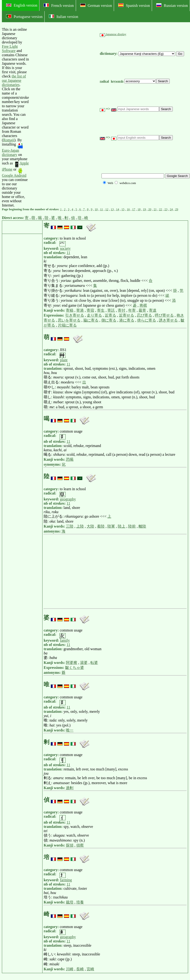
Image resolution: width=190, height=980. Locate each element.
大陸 (90, 526)
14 (117, 209)
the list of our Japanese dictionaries (14, 80)
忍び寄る (144, 315)
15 (123, 209)
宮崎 (90, 969)
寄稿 (70, 310)
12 (107, 209)
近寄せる (127, 315)
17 (134, 209)
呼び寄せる (164, 315)
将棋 (143, 305)
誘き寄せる (168, 320)
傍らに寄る (147, 320)
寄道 (153, 310)
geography (68, 499)
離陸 (142, 526)
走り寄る (94, 315)
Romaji (9, 140)
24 (171, 209)
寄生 (101, 310)
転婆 (94, 663)
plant (64, 360)
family (65, 640)
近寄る (110, 315)
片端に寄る (67, 325)
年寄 (132, 310)
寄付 (122, 310)
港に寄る (127, 320)
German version (96, 5)
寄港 (80, 310)
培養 (80, 902)
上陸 (80, 526)
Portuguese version (24, 17)
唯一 (70, 730)
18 (139, 209)
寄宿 (90, 310)
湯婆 (84, 663)
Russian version (172, 5)
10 (96, 209)
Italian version (63, 17)
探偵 (70, 845)
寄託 (111, 310)
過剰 (70, 788)
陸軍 (111, 526)
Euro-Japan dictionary (12, 150)
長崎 (80, 969)
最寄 (142, 310)
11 (102, 209)
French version (59, 5)
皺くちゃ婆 (75, 668)
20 (150, 209)
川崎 (70, 969)
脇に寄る (91, 320)
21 (155, 209)
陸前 (132, 526)
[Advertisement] (64, 117)
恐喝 (70, 459)
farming (66, 880)
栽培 (70, 902)
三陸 (70, 526)
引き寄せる (75, 315)
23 (166, 209)
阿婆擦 (72, 663)
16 (128, 209)
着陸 (101, 526)
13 (112, 209)
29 (177, 209)
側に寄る (109, 320)
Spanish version (134, 5)
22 (160, 209)
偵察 (80, 845)
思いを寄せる (69, 320)
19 (144, 209)
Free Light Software (10, 49)
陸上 (122, 526)
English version (22, 5)
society (65, 248)
